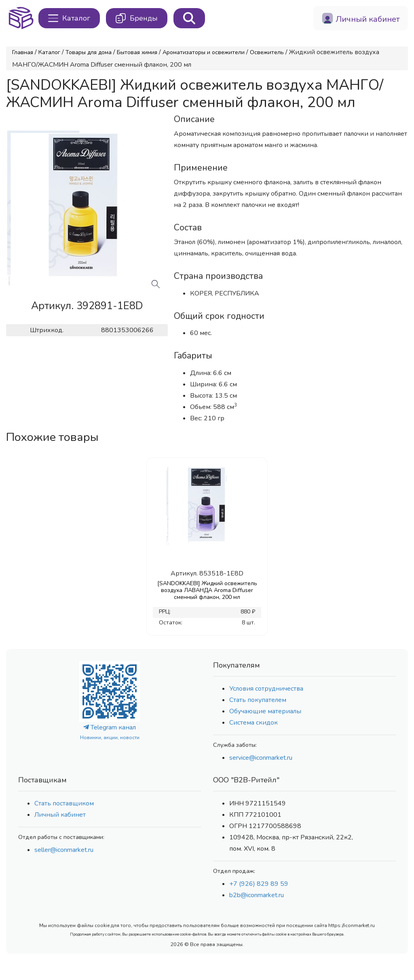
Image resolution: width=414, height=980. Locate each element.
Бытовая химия (137, 52)
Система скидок (253, 723)
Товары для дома (89, 52)
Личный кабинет (60, 815)
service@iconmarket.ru (261, 758)
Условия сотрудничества (266, 689)
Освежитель (267, 52)
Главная (23, 52)
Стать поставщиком (64, 803)
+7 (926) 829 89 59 (259, 884)
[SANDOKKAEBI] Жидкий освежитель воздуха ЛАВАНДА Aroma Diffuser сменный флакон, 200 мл (207, 590)
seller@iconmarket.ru (64, 850)
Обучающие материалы (265, 711)
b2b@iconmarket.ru (257, 895)
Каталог (49, 52)
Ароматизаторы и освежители (204, 52)
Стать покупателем (258, 700)
